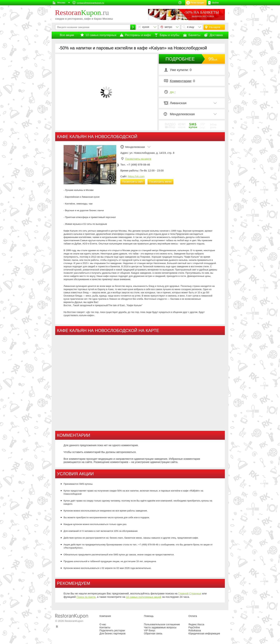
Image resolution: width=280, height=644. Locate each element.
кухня (146, 27)
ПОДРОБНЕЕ (180, 59)
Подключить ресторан (112, 630)
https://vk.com (136, 176)
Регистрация (197, 3)
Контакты (105, 627)
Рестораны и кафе (138, 35)
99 (213, 59)
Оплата (193, 616)
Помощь (149, 616)
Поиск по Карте (86, 597)
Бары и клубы (169, 35)
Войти (215, 3)
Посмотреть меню (160, 182)
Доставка (216, 35)
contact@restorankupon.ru (90, 3)
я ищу (191, 27)
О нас (103, 624)
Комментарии (181, 81)
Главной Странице (190, 593)
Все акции (67, 35)
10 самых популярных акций (144, 597)
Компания (105, 616)
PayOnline (194, 627)
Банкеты (194, 35)
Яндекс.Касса (196, 624)
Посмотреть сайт (133, 182)
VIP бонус (150, 630)
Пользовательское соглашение (162, 624)
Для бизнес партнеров (112, 633)
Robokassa (195, 630)
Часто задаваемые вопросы (160, 627)
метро (168, 27)
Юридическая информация (204, 633)
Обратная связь (153, 633)
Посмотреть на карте (138, 159)
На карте (215, 27)
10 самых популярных (101, 35)
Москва (61, 3)
